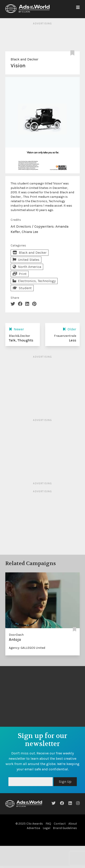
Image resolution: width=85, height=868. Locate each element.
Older (69, 329)
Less (72, 340)
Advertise (33, 828)
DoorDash (16, 635)
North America (27, 267)
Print (20, 274)
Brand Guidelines (65, 828)
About (73, 824)
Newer (16, 329)
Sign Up (65, 782)
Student (22, 288)
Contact (60, 824)
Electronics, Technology (34, 281)
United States (26, 260)
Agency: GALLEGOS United (27, 648)
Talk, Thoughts (21, 340)
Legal (46, 828)
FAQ (48, 824)
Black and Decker (24, 59)
